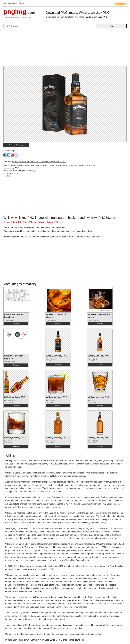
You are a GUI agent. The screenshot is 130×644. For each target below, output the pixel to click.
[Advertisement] (65, 48)
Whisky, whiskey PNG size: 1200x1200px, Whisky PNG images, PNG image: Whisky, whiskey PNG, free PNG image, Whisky (53, 165)
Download (16, 324)
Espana (22, 3)
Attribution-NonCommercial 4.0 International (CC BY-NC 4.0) (39, 162)
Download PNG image (16, 145)
